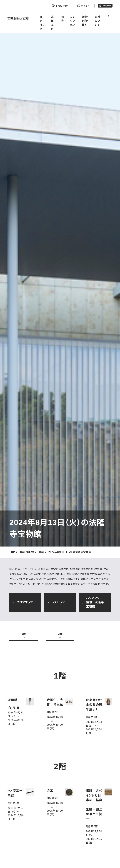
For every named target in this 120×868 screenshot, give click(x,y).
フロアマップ (23, 603)
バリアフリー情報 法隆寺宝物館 (93, 602)
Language (105, 6)
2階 (60, 634)
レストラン (56, 603)
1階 (24, 634)
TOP (12, 552)
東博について (97, 21)
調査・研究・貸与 (85, 21)
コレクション (73, 21)
